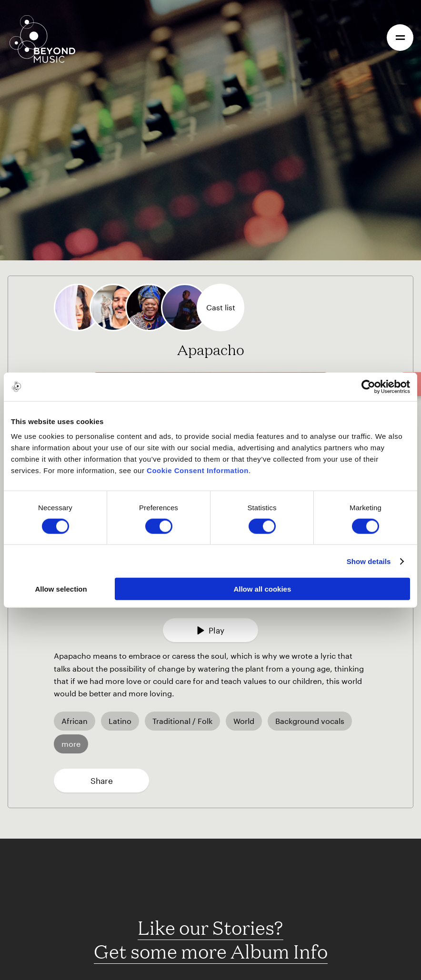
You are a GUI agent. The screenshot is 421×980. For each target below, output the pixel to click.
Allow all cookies (262, 589)
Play (210, 630)
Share (102, 781)
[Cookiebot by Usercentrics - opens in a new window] (368, 386)
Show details (369, 561)
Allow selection (61, 589)
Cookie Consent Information (198, 470)
